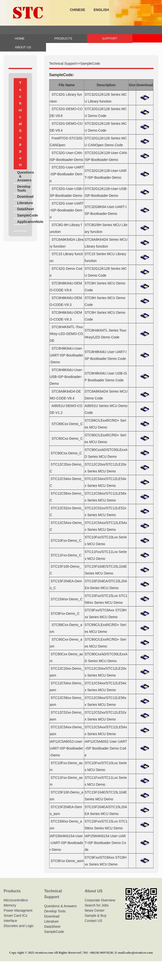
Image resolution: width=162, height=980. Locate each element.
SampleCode (22, 215)
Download (22, 197)
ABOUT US (23, 47)
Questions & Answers (22, 176)
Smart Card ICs (15, 916)
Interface (10, 921)
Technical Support (63, 63)
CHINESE (78, 10)
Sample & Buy (96, 916)
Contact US (93, 921)
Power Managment (18, 910)
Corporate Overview (100, 900)
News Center (95, 910)
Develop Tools (22, 188)
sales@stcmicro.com (139, 953)
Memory (10, 905)
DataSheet (22, 209)
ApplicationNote (22, 222)
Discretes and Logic (19, 926)
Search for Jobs (97, 905)
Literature (22, 203)
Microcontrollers (16, 900)
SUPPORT (110, 38)
